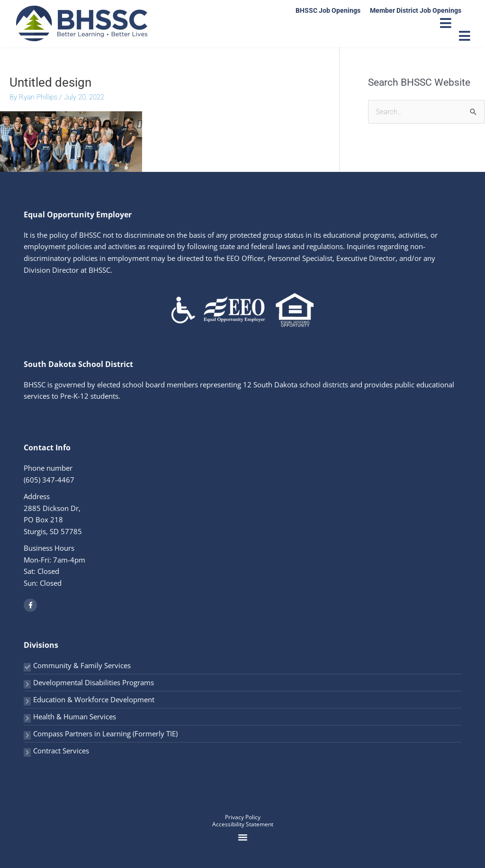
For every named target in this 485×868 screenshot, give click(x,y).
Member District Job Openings (416, 10)
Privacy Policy (243, 817)
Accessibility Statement (243, 824)
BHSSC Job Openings (328, 10)
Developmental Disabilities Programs (94, 682)
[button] (242, 837)
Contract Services (61, 751)
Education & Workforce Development (94, 699)
